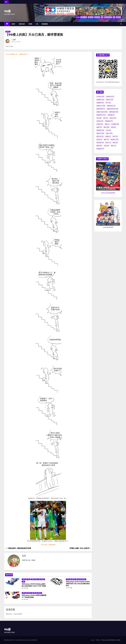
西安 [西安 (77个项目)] (108, 143)
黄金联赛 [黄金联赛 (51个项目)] (100, 149)
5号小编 (25, 588)
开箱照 (30, 24)
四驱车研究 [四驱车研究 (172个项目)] (101, 115)
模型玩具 (8, 32)
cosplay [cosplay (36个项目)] (100, 97)
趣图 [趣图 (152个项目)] (99, 146)
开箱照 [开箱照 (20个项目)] (100, 124)
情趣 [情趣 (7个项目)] (107, 124)
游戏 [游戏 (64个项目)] (99, 139)
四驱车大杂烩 (84, 17)
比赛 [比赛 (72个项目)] (115, 136)
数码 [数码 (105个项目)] (107, 127)
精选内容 (42, 579)
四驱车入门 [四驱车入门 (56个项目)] (101, 106)
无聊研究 (118, 17)
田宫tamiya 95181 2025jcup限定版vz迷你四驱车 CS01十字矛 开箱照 (34, 585)
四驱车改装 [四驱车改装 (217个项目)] (114, 112)
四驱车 (13, 24)
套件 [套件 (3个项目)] (106, 118)
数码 (114, 17)
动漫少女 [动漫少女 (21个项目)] (110, 100)
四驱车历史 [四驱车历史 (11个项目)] (111, 106)
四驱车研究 (97, 17)
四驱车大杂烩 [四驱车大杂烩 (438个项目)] (102, 112)
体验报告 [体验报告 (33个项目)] (100, 100)
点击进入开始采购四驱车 (108, 193)
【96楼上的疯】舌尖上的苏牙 (80, 548)
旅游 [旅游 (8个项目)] (113, 127)
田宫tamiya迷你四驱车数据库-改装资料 (111, 640)
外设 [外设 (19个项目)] (99, 118)
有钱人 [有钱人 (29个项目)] (109, 133)
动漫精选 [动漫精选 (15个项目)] (100, 103)
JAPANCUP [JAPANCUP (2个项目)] (110, 97)
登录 (20, 614)
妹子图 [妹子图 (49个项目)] (100, 121)
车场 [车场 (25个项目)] (107, 146)
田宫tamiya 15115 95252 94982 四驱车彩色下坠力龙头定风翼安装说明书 (78, 584)
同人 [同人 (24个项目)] (108, 103)
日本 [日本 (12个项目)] (108, 130)
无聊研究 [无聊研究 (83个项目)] (100, 130)
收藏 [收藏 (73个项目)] (99, 127)
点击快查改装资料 (108, 227)
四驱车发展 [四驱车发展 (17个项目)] (101, 109)
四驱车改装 (91, 17)
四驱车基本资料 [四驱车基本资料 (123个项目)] (113, 109)
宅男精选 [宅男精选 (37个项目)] (109, 121)
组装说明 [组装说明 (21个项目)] (100, 143)
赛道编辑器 (45, 24)
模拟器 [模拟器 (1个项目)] (108, 136)
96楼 (7, 11)
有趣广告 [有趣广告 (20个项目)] (100, 133)
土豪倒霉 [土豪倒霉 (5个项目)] (111, 115)
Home (93, 640)
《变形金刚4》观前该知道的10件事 (18, 548)
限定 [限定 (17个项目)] (113, 146)
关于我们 (98, 640)
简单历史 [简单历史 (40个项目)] (115, 139)
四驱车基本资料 (108, 17)
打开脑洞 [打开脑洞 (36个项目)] (115, 124)
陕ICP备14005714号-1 (10, 640)
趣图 (102, 17)
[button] (121, 24)
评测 (23, 582)
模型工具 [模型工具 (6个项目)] (100, 136)
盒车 (38, 579)
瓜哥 (14, 40)
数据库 (79, 579)
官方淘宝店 (34, 640)
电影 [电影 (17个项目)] (106, 139)
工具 (37, 24)
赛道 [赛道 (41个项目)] (115, 143)
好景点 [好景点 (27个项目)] (113, 118)
